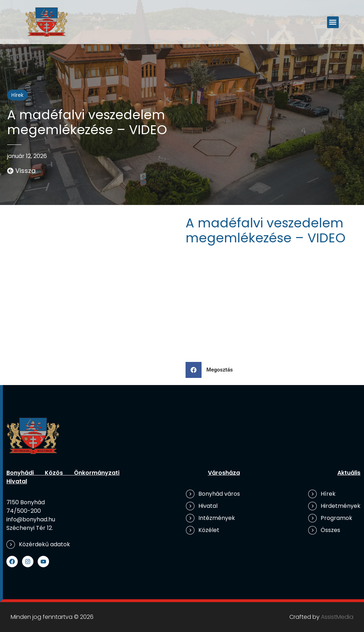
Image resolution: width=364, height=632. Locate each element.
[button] (333, 22)
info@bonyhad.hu (31, 519)
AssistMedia (337, 617)
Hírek (17, 95)
